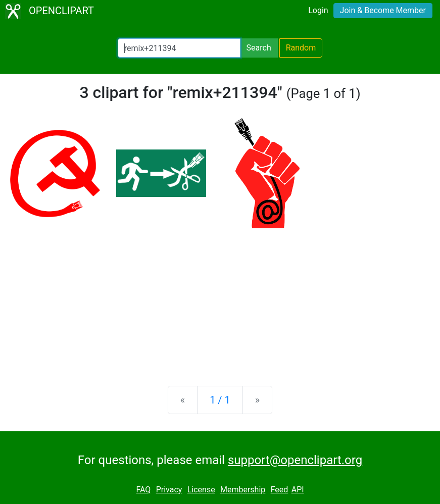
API (298, 490)
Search (259, 48)
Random (301, 48)
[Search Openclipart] (179, 48)
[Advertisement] (220, 299)
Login (318, 10)
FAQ (143, 490)
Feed (280, 490)
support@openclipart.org (295, 460)
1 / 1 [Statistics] (220, 400)
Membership (243, 490)
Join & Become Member (383, 10)
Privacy (169, 490)
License (201, 490)
